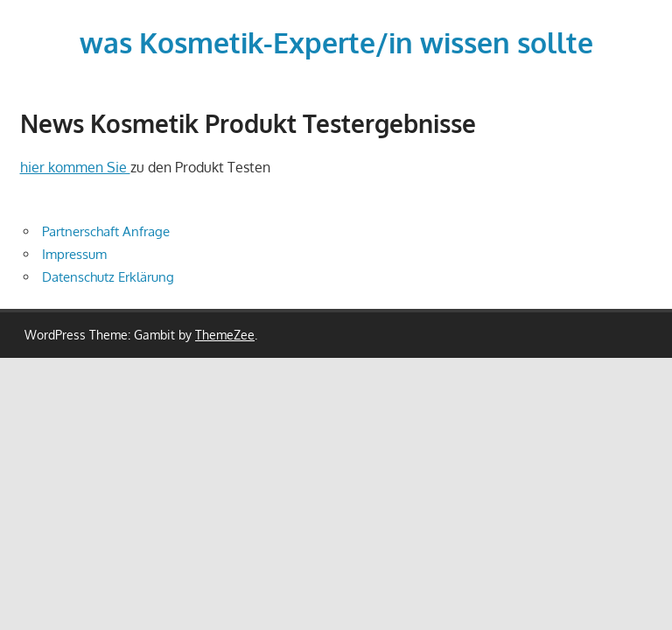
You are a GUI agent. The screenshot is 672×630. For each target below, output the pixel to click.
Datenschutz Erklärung (108, 277)
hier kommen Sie (75, 167)
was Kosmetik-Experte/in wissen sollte (336, 42)
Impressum (74, 254)
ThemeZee (225, 335)
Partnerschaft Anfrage (106, 231)
